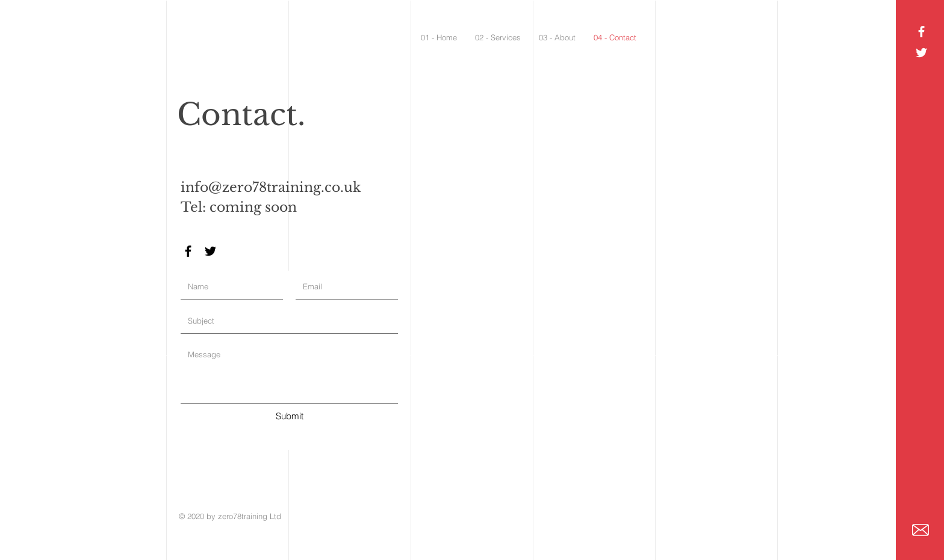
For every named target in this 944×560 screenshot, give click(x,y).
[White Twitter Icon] (921, 53)
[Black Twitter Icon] (210, 251)
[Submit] (289, 416)
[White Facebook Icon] (921, 32)
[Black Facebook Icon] (188, 251)
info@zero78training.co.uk (271, 187)
